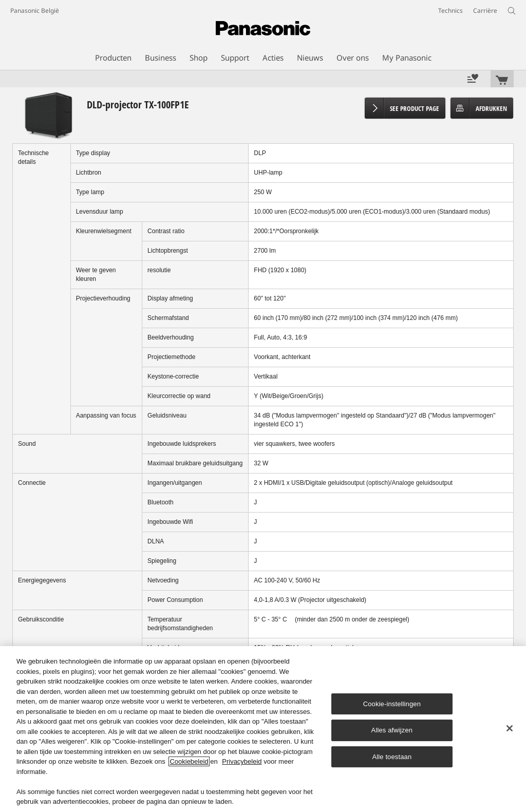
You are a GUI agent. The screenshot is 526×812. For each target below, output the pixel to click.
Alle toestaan (392, 757)
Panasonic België (35, 11)
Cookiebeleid (189, 761)
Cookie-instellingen (392, 704)
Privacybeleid (242, 761)
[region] (263, 729)
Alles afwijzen (392, 730)
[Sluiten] (510, 728)
